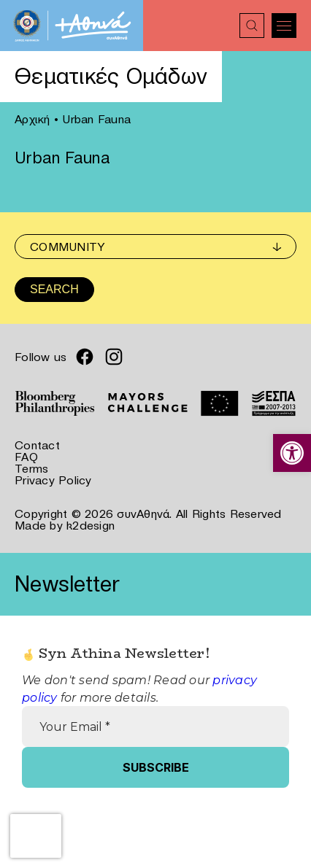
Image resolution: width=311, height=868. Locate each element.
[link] (292, 453)
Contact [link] (37, 445)
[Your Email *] (155, 726)
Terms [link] (31, 468)
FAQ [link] (26, 457)
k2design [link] (91, 525)
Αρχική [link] (32, 119)
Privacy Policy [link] (53, 480)
